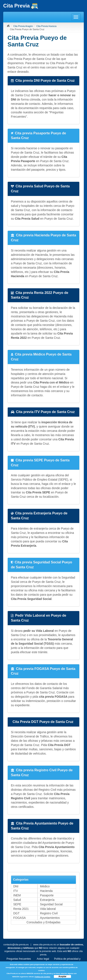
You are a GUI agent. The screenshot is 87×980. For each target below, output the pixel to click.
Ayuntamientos (50, 918)
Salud (17, 900)
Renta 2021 (21, 909)
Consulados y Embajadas (43, 922)
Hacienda (46, 891)
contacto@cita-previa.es (16, 944)
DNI (16, 886)
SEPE (17, 904)
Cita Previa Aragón (23, 26)
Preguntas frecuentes (19, 959)
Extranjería (47, 900)
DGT (16, 913)
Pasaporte (47, 895)
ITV (16, 891)
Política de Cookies (42, 977)
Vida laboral (48, 909)
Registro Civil (49, 913)
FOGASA (19, 918)
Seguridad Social (51, 904)
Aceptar (62, 976)
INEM (17, 895)
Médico (45, 886)
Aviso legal (43, 959)
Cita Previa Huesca (46, 26)
